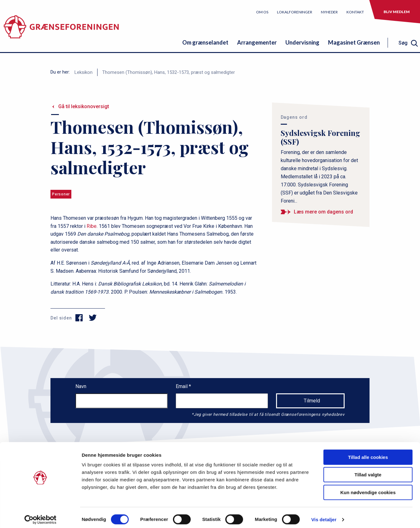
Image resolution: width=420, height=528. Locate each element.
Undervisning (302, 42)
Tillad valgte (368, 471)
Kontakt (355, 12)
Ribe (92, 226)
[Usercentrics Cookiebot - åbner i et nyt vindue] (40, 516)
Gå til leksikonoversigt (84, 106)
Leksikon (84, 72)
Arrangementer (257, 42)
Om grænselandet (205, 42)
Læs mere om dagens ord (323, 212)
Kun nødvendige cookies (368, 489)
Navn (81, 386)
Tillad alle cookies (368, 453)
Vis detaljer (324, 516)
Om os (262, 12)
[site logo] (61, 29)
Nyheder (329, 12)
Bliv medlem (397, 12)
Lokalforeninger (295, 12)
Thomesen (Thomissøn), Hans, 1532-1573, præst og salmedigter (169, 72)
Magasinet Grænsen (354, 42)
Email (182, 386)
